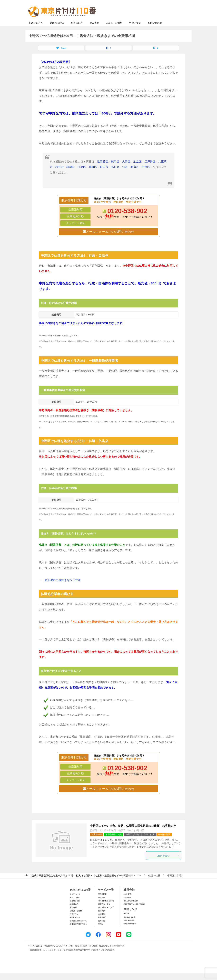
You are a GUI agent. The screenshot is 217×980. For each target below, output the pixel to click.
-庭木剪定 (101, 927)
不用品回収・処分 (114, 841)
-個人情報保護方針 (131, 907)
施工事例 (94, 29)
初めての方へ (36, 29)
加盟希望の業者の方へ (78, 931)
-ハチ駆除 (101, 921)
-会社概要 (127, 901)
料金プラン (135, 29)
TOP (85, 882)
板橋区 (71, 174)
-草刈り (100, 931)
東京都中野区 (164, 841)
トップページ (75, 901)
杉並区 (60, 174)
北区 (125, 174)
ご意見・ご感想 (114, 29)
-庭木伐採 (101, 924)
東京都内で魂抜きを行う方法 (63, 587)
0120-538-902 (127, 217)
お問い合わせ (155, 29)
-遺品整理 (101, 904)
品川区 (115, 174)
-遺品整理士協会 (130, 930)
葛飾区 (93, 174)
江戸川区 (150, 168)
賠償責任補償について (78, 927)
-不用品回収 (102, 901)
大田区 (126, 168)
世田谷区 (103, 168)
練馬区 (115, 168)
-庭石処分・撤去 (104, 911)
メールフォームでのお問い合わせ (158, 20)
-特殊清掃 (101, 917)
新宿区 (135, 174)
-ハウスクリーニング (106, 914)
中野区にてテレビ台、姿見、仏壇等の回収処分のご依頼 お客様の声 (133, 832)
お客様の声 (77, 29)
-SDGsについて (130, 924)
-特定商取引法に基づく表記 (134, 911)
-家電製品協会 (129, 927)
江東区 (82, 174)
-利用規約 (127, 904)
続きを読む (169, 862)
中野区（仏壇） (133, 841)
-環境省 (127, 920)
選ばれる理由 (57, 29)
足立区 (137, 168)
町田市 (104, 174)
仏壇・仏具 (149, 841)
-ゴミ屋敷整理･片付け (106, 907)
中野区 (146, 174)
